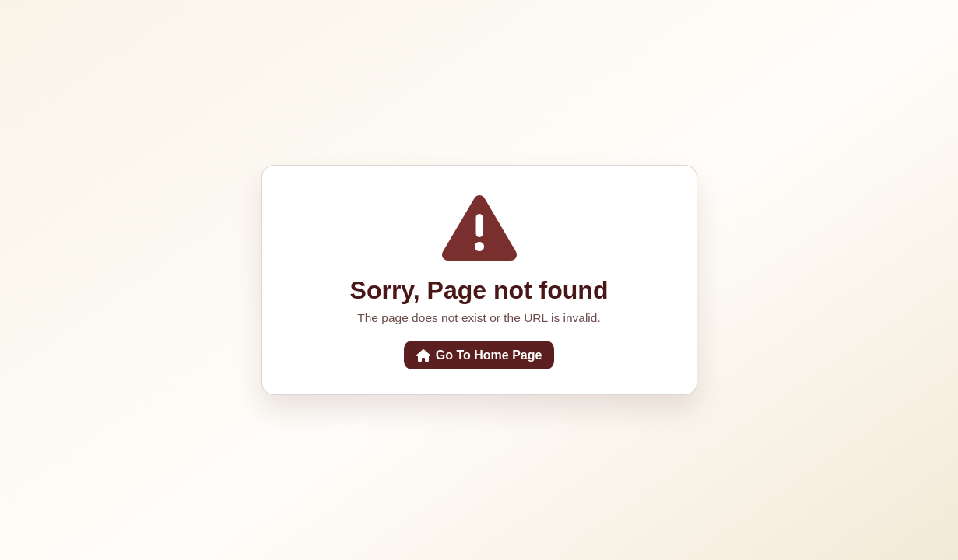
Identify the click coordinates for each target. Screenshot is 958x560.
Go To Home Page (479, 355)
